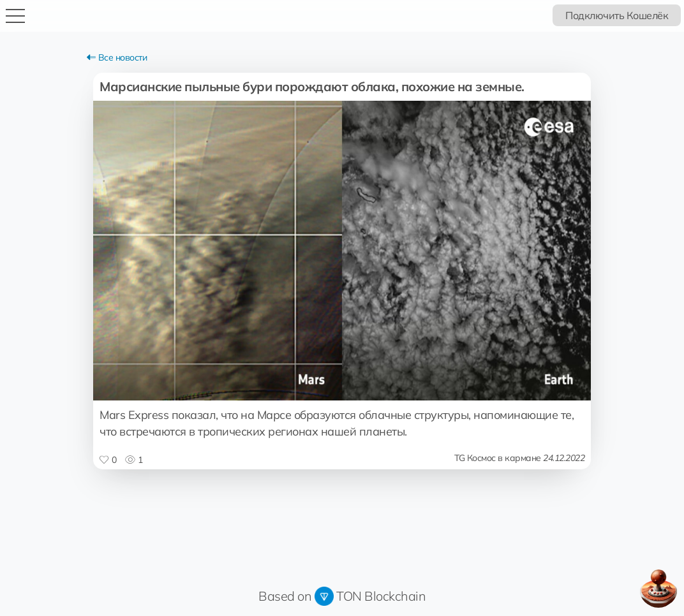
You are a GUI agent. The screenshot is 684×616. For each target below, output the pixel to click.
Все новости (117, 57)
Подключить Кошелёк (617, 15)
